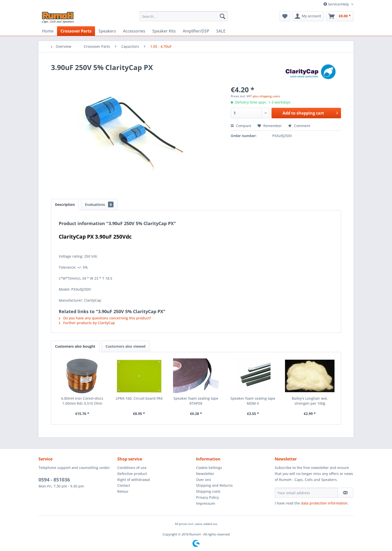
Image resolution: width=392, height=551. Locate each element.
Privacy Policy (207, 497)
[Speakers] (107, 31)
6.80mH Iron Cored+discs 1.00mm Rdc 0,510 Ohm (82, 401)
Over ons (203, 480)
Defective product (132, 474)
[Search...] (184, 16)
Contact (124, 485)
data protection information (324, 503)
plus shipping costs (266, 96)
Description (65, 204)
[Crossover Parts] (76, 31)
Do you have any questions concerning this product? (105, 318)
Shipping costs (208, 491)
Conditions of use (132, 468)
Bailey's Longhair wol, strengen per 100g (310, 401)
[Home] (48, 31)
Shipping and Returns (214, 485)
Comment (299, 126)
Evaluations (99, 204)
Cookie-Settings (209, 468)
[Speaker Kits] (164, 31)
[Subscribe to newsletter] (345, 493)
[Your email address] (306, 493)
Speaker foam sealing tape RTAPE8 (196, 401)
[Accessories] (134, 31)
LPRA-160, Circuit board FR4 (139, 398)
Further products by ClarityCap (87, 323)
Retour (123, 491)
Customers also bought (75, 346)
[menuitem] (184, 16)
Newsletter (205, 474)
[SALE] (221, 31)
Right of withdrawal (134, 480)
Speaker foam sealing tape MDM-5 (253, 401)
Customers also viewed (125, 346)
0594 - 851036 (54, 480)
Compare (241, 126)
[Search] (222, 16)
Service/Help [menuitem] (337, 4)
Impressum (205, 503)
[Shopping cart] (340, 16)
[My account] (308, 16)
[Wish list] (285, 16)
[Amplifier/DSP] (196, 31)
